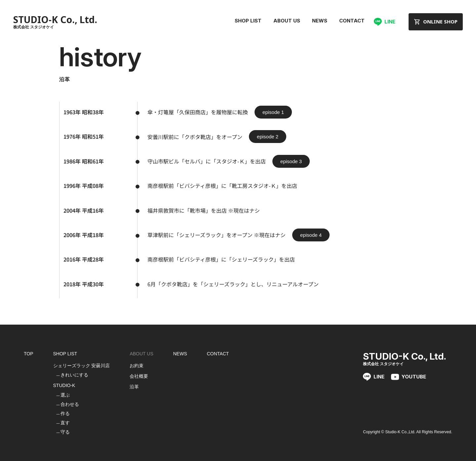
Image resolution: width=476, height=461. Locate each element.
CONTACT (352, 21)
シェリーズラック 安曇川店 (82, 366)
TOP (29, 354)
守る (65, 432)
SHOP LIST (248, 21)
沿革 (134, 387)
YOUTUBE (409, 377)
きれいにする (74, 375)
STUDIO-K (64, 385)
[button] (273, 112)
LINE (385, 22)
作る (65, 413)
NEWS (320, 21)
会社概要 (139, 376)
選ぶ (65, 395)
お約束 (137, 366)
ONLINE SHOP (436, 22)
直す (65, 423)
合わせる (70, 404)
